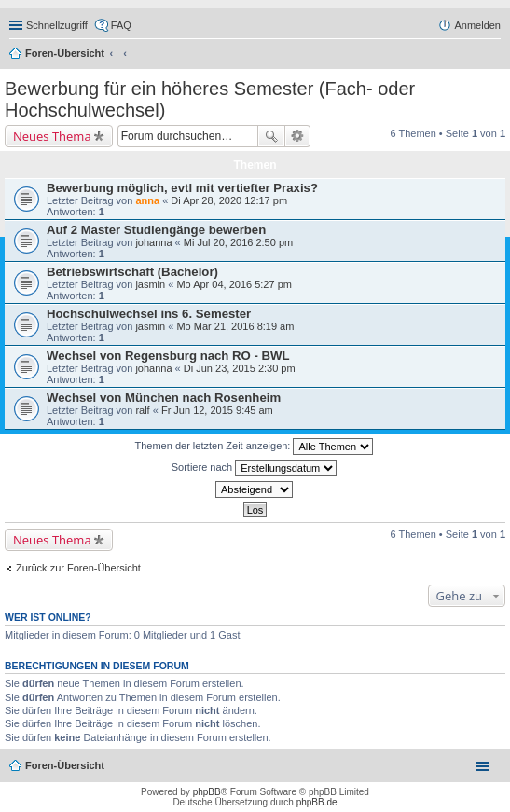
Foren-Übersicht (65, 53)
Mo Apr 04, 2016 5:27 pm (234, 284)
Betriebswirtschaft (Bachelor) (132, 272)
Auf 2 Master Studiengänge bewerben (156, 230)
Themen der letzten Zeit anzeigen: (255, 447)
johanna (153, 242)
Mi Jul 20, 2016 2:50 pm (238, 242)
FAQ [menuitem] (121, 25)
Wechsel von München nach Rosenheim (164, 398)
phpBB (207, 792)
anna (147, 200)
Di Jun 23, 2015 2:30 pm (240, 368)
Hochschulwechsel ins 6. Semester (149, 314)
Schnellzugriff (57, 25)
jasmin (150, 284)
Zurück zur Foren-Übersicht (78, 568)
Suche (271, 136)
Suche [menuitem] (495, 55)
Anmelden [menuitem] (477, 25)
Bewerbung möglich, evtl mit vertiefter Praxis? (182, 188)
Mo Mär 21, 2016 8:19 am (235, 326)
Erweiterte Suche (298, 136)
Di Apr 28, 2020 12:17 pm (229, 200)
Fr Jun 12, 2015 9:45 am (217, 410)
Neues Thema (52, 136)
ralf (142, 410)
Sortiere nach (254, 468)
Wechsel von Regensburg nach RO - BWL (168, 356)
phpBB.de (317, 802)
